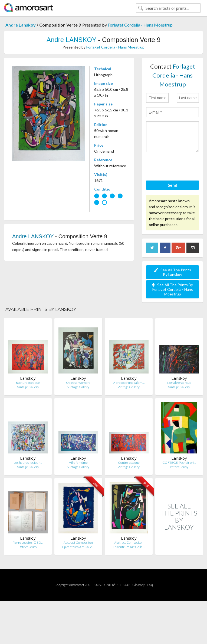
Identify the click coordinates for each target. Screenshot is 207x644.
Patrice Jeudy (179, 467)
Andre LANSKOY (71, 40)
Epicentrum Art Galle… (78, 547)
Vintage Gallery (28, 387)
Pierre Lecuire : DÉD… (28, 542)
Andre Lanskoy (21, 25)
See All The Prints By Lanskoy (172, 272)
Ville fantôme (78, 463)
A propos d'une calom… (129, 383)
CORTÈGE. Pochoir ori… (179, 463)
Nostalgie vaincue (179, 383)
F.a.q (150, 585)
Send (172, 185)
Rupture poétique (28, 383)
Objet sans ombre (78, 383)
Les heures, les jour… (28, 463)
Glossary (139, 585)
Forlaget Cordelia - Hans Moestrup (140, 25)
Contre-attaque (129, 463)
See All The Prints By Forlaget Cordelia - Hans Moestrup (173, 289)
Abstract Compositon (78, 542)
